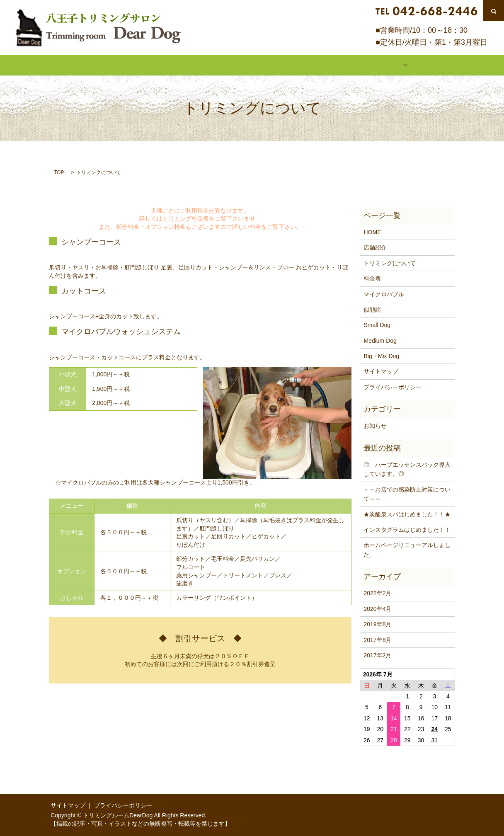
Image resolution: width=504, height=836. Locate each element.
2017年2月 (377, 655)
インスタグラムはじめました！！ (407, 529)
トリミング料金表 (186, 218)
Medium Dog (380, 340)
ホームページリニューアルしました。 (407, 549)
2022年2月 (377, 593)
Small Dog (377, 325)
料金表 (252, 65)
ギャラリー (362, 65)
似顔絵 (414, 65)
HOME (90, 65)
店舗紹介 (133, 65)
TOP (59, 172)
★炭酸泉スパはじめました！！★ (407, 514)
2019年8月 (377, 624)
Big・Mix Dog (381, 356)
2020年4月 (377, 608)
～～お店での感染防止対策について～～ (407, 493)
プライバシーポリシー (393, 386)
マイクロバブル (304, 65)
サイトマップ (381, 371)
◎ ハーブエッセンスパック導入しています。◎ (407, 469)
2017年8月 (377, 639)
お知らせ (375, 425)
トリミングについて (194, 65)
